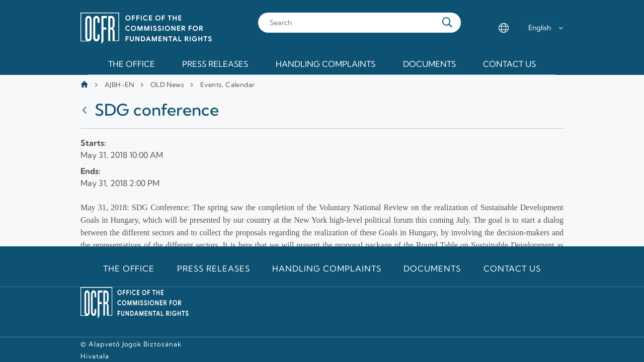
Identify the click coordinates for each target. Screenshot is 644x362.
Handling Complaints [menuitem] (326, 64)
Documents (432, 268)
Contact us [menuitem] (509, 64)
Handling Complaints (327, 268)
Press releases (213, 268)
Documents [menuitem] (429, 64)
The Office (129, 268)
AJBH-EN (119, 84)
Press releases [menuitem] (215, 64)
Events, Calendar (227, 84)
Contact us (512, 268)
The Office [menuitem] (132, 64)
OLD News (167, 84)
